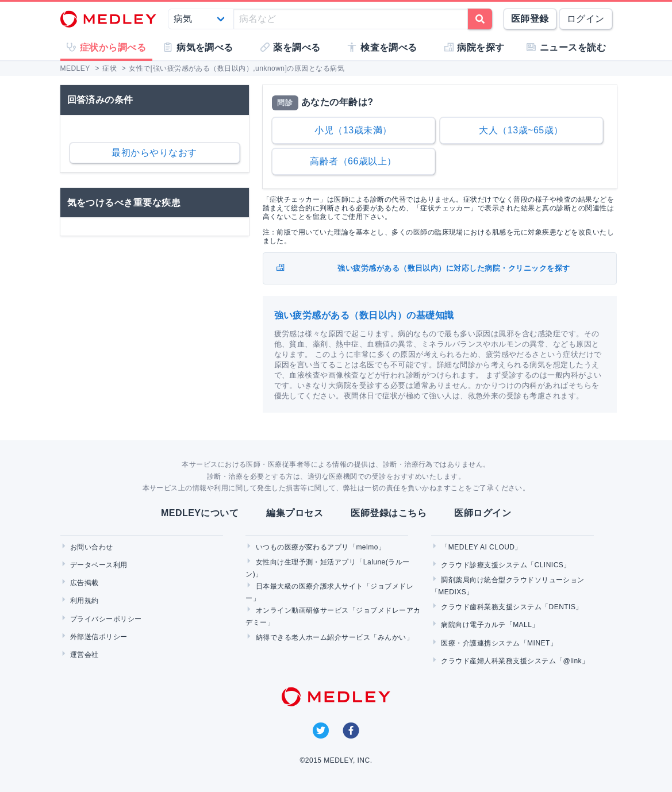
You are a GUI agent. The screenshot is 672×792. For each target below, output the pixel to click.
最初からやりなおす (154, 153)
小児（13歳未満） (353, 130)
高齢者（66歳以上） (353, 161)
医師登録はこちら (389, 513)
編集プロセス (295, 513)
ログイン (586, 19)
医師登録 (530, 19)
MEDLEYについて (200, 513)
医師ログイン (483, 513)
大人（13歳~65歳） (521, 130)
